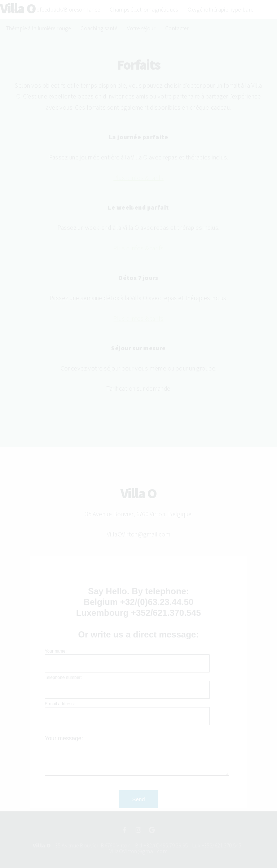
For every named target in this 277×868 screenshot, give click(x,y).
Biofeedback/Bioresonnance (66, 10)
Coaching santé (99, 28)
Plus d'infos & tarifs (138, 178)
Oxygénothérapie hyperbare (221, 10)
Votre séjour (141, 28)
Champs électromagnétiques (144, 10)
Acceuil (14, 10)
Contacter (177, 28)
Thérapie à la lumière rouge (38, 28)
